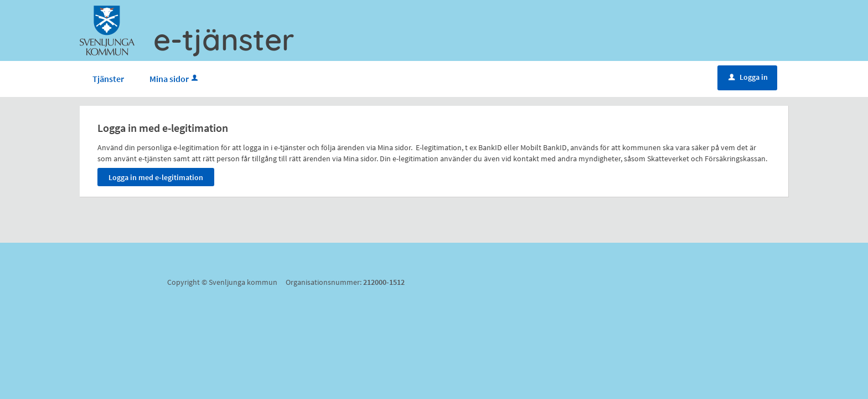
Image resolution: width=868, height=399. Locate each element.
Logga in (748, 77)
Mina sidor (175, 79)
